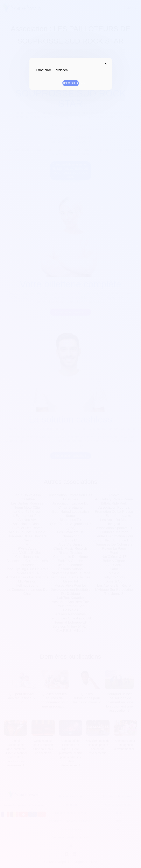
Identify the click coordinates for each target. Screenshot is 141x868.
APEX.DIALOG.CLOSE (105, 64)
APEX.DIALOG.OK (71, 83)
